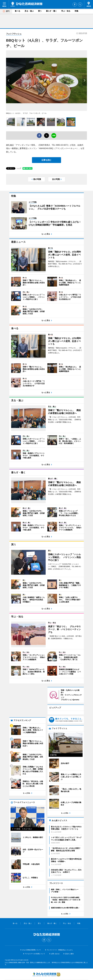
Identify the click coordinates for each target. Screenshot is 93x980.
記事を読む (46, 160)
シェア (19, 168)
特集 (77, 11)
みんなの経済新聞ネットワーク (46, 959)
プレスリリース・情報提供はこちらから (60, 934)
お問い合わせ (55, 938)
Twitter (80, 4)
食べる (17, 11)
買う (40, 11)
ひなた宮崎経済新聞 (26, 4)
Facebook (75, 4)
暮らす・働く (51, 11)
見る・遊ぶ (29, 11)
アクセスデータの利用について (35, 938)
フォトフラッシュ (14, 34)
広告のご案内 (69, 938)
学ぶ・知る (66, 11)
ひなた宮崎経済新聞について (31, 934)
